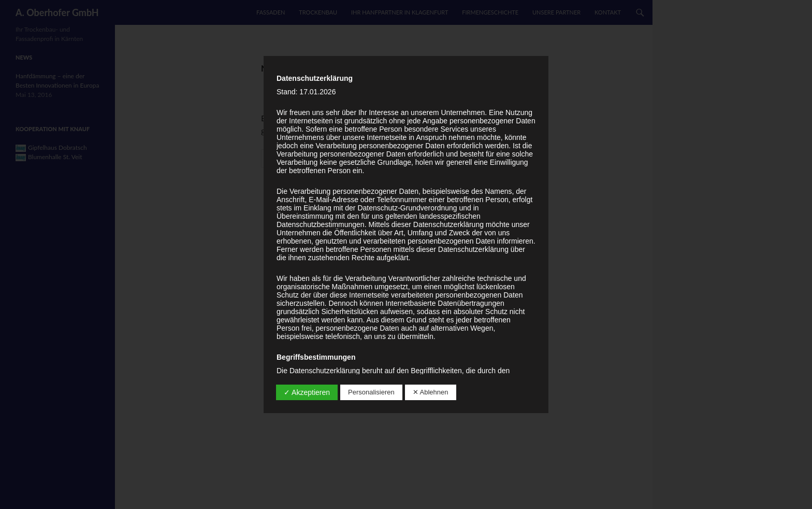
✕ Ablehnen (431, 392)
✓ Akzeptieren (307, 392)
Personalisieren (371, 392)
